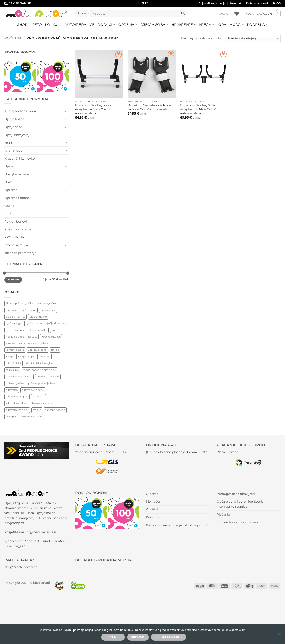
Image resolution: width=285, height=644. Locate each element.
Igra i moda (231, 25)
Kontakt (236, 3)
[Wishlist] (237, 14)
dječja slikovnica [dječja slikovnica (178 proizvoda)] (16, 317)
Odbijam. (138, 637)
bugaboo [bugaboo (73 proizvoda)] (11, 310)
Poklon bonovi (16, 221)
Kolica (53, 25)
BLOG (277, 3)
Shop (22, 25)
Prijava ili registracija (212, 3)
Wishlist (152, 509)
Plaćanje (223, 514)
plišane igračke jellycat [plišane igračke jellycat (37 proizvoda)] (42, 383)
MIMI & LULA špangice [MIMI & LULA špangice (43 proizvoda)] (39, 363)
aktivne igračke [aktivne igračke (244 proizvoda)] (47, 303)
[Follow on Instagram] (142, 3)
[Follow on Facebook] (138, 3)
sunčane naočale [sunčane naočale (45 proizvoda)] (55, 410)
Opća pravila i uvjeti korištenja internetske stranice (240, 504)
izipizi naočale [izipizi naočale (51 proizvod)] (28, 343)
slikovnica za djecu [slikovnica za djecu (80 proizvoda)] (17, 397)
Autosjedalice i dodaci (90, 25)
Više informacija (169, 637)
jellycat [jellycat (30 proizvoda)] (45, 343)
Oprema (128, 25)
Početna (13, 38)
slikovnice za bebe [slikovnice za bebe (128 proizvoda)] (41, 403)
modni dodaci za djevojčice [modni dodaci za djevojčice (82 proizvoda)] (39, 370)
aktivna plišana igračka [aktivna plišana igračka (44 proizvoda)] (19, 303)
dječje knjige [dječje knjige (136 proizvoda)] (14, 323)
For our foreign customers (237, 522)
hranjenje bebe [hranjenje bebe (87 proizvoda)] (15, 337)
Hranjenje (184, 25)
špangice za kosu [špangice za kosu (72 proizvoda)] (31, 417)
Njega (207, 25)
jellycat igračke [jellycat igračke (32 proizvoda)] (15, 350)
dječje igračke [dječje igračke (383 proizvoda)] (38, 317)
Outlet (9, 206)
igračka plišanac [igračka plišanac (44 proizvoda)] (51, 337)
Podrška (257, 25)
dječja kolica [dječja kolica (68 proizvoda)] (48, 310)
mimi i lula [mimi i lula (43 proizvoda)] (12, 370)
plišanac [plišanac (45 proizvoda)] (41, 377)
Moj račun (154, 502)
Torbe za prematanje (20, 253)
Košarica (153, 517)
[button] (222, 14)
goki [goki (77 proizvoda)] (54, 330)
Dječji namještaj (17, 135)
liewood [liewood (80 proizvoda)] (45, 356)
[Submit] (183, 14)
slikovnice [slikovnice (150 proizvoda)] (39, 397)
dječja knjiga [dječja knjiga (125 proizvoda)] (29, 310)
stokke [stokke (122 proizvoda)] (37, 410)
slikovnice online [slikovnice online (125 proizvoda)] (16, 403)
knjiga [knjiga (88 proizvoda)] (55, 350)
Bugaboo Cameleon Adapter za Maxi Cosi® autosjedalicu (150, 107)
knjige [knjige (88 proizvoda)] (10, 356)
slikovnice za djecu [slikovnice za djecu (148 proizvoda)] (17, 410)
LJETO (36, 25)
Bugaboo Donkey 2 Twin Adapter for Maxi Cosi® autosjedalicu (199, 109)
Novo (9, 182)
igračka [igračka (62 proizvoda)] (33, 337)
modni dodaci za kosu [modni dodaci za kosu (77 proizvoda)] (19, 377)
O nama (152, 494)
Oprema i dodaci (17, 198)
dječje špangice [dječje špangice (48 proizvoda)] (15, 330)
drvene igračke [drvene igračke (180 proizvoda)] (38, 330)
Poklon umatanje (18, 229)
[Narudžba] (253, 38)
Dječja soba (154, 25)
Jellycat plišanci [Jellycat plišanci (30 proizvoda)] (38, 350)
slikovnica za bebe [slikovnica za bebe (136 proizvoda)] (33, 390)
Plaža (9, 214)
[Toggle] (66, 111)
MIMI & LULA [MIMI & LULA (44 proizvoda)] (14, 363)
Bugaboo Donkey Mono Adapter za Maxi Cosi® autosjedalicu (94, 109)
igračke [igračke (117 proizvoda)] (10, 343)
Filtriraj (13, 280)
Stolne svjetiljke (17, 245)
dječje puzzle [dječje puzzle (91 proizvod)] (34, 323)
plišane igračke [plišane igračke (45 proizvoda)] (15, 383)
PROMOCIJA (14, 237)
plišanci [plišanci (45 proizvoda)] (55, 377)
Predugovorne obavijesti (236, 494)
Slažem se (113, 637)
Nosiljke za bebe (17, 174)
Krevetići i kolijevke (19, 158)
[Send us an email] (147, 3)
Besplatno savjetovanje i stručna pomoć (177, 525)
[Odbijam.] (279, 636)
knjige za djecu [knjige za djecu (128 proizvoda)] (27, 356)
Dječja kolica (14, 119)
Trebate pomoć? (257, 3)
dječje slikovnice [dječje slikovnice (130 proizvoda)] (56, 323)
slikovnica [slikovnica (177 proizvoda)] (12, 390)
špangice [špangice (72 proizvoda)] (11, 417)
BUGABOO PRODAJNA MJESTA (104, 560)
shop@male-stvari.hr (21, 567)
